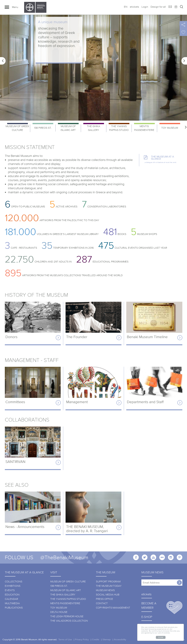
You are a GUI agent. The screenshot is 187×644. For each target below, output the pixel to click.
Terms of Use (65, 639)
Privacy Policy (82, 639)
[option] (93, 68)
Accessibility (120, 639)
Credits (96, 639)
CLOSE (161, 637)
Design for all (158, 7)
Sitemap (107, 639)
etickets (134, 7)
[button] (3, 61)
